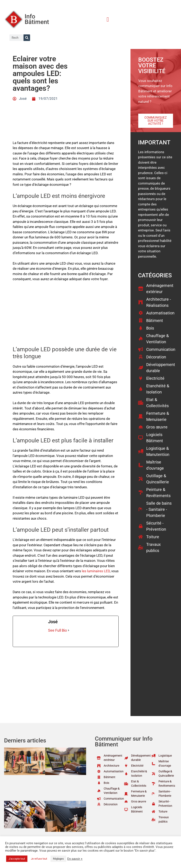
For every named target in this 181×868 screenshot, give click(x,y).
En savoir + (75, 859)
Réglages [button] (58, 859)
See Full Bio (57, 630)
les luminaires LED (96, 571)
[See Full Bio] (69, 630)
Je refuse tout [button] (39, 859)
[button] (108, 19)
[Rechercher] (27, 38)
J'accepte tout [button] (17, 859)
